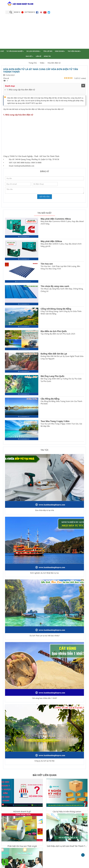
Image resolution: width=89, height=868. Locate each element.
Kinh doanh (60, 51)
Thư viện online (74, 51)
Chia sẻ (6, 78)
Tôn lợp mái (48, 51)
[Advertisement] (44, 31)
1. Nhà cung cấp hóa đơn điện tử (21, 90)
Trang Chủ (33, 63)
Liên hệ (39, 56)
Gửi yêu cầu (45, 197)
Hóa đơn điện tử (54, 63)
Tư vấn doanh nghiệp (15, 51)
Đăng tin (47, 56)
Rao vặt (29, 56)
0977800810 (28, 12)
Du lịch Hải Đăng (34, 51)
